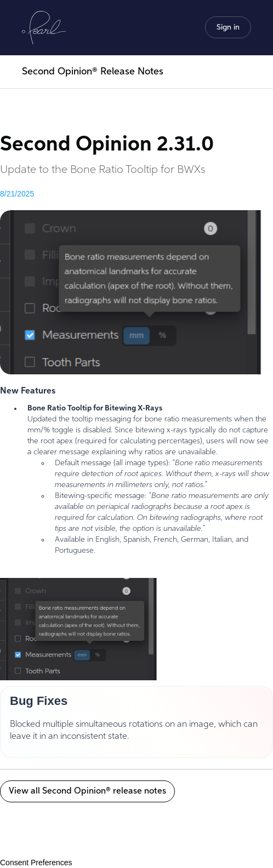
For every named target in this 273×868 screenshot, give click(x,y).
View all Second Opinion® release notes (87, 791)
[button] (228, 27)
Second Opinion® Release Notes (93, 72)
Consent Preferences (36, 863)
